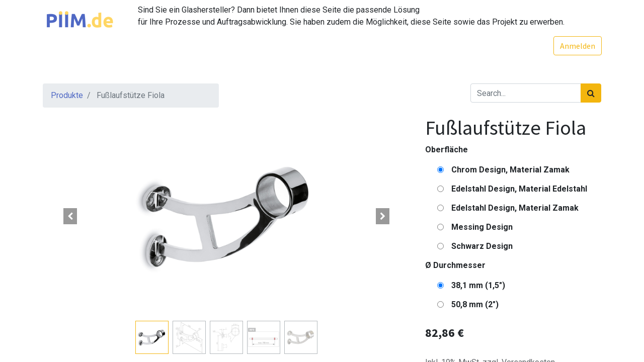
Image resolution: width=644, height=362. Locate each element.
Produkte (67, 95)
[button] (70, 216)
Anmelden (577, 46)
